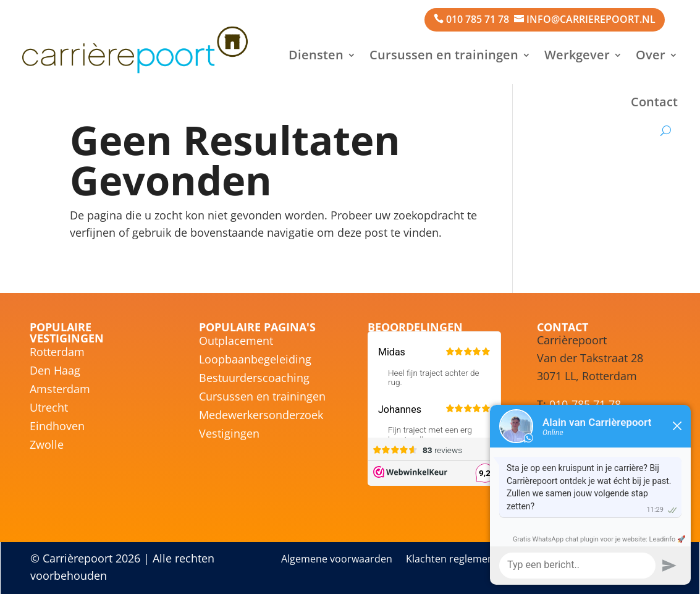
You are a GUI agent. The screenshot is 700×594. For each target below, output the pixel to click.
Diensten (316, 55)
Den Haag (55, 372)
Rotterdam (57, 353)
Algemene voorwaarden (337, 560)
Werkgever (577, 55)
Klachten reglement (452, 560)
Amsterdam (60, 390)
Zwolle (47, 446)
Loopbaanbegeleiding (255, 361)
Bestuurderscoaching (254, 379)
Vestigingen (229, 435)
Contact (654, 102)
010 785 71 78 (478, 19)
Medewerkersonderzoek (261, 416)
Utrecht (49, 409)
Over (651, 55)
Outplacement (236, 342)
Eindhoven (57, 427)
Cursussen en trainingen (444, 55)
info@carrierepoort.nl (591, 19)
